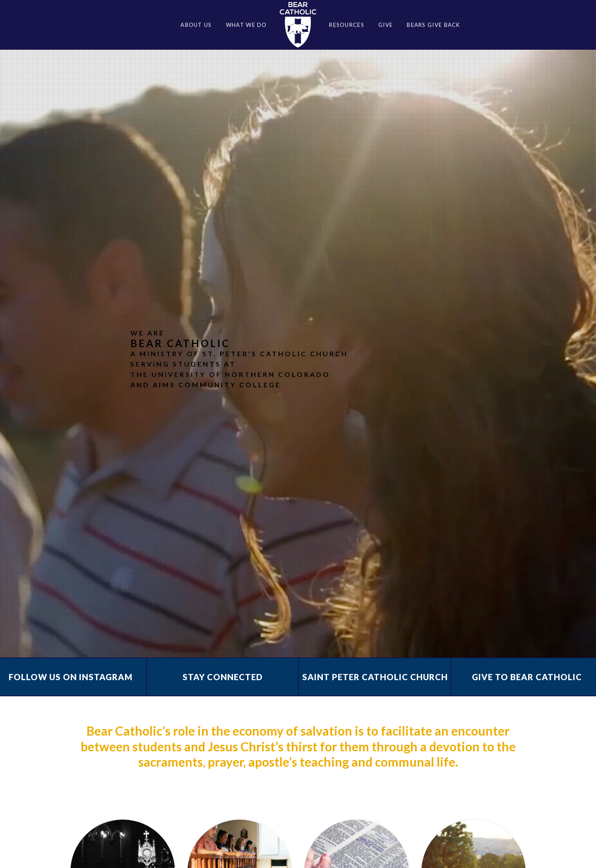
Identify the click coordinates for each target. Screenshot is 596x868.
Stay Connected (223, 677)
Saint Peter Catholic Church (375, 677)
